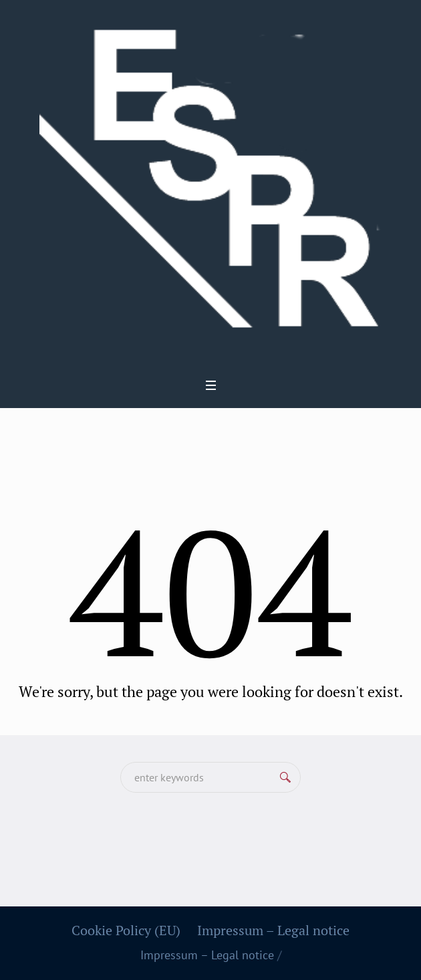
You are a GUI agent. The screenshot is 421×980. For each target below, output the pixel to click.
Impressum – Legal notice (273, 930)
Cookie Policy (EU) (126, 930)
